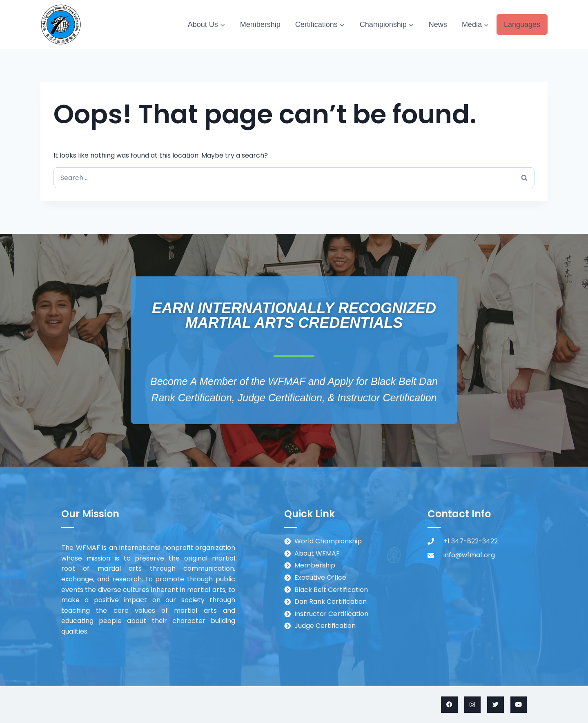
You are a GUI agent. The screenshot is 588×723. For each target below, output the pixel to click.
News (438, 24)
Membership (260, 24)
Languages (522, 24)
